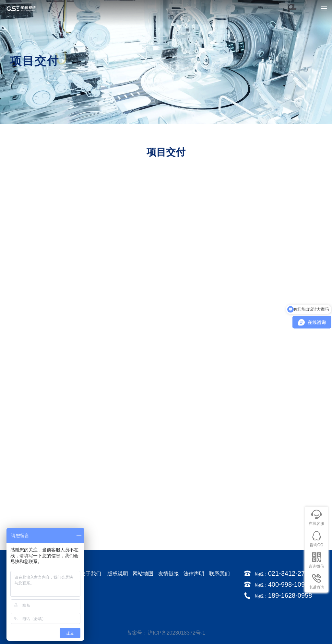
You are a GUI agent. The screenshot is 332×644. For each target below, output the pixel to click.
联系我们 (219, 574)
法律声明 (194, 574)
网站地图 (143, 574)
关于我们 (91, 574)
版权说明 (118, 574)
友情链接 (169, 574)
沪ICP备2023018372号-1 (176, 633)
